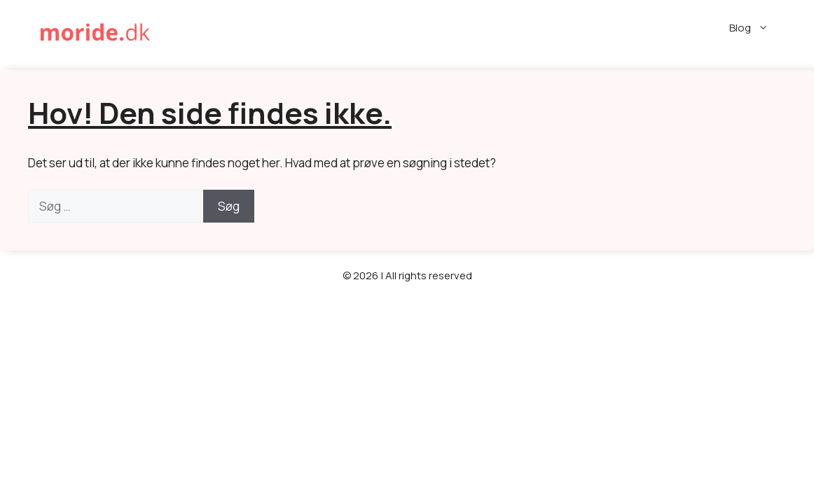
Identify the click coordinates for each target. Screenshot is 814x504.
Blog (758, 28)
